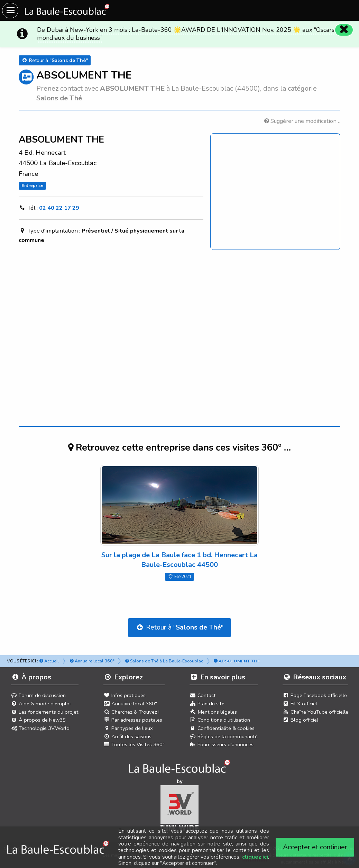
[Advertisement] (180, 321)
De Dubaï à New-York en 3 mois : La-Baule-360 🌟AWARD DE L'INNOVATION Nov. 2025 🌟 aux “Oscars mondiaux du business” (186, 34)
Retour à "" (179, 627)
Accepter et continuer (315, 847)
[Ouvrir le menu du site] (10, 11)
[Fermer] (344, 30)
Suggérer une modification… (302, 121)
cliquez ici (255, 857)
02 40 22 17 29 (59, 208)
